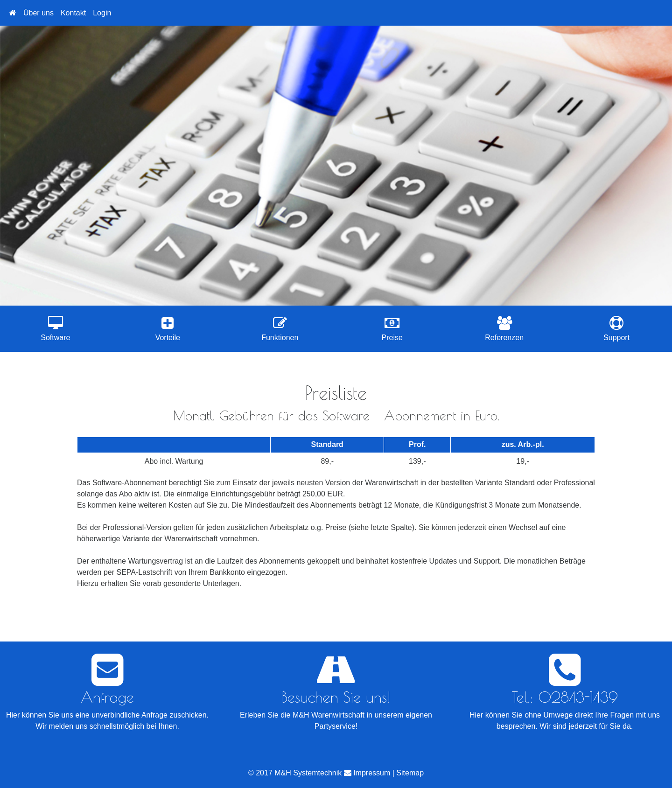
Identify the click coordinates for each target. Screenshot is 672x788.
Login (102, 13)
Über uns (38, 13)
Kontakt (73, 13)
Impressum (372, 773)
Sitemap (410, 773)
